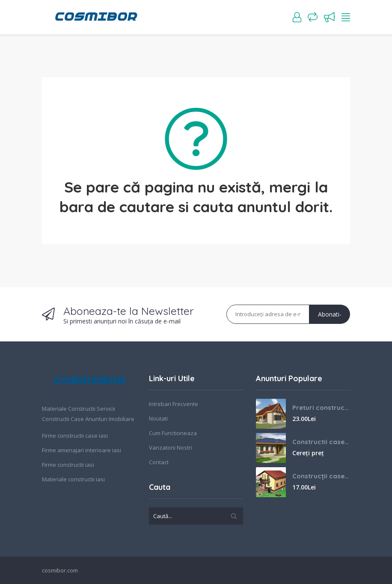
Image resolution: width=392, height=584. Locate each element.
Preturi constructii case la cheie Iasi (321, 408)
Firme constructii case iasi (75, 436)
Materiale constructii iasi (73, 479)
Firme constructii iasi (68, 465)
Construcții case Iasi (321, 476)
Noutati (158, 418)
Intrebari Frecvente (174, 404)
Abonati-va (330, 317)
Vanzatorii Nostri (171, 448)
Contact (159, 462)
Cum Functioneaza (173, 433)
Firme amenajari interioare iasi (82, 450)
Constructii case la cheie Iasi (321, 442)
